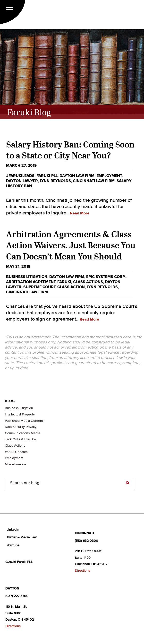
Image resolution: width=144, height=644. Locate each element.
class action (71, 287)
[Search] (70, 483)
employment (109, 176)
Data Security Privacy (21, 427)
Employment (14, 458)
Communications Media (22, 433)
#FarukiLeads (20, 176)
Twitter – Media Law (21, 537)
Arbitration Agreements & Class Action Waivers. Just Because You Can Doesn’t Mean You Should (71, 245)
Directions (82, 571)
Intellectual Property (20, 414)
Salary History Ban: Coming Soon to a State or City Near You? (70, 150)
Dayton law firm (77, 176)
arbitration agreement (31, 282)
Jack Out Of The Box (21, 439)
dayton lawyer (22, 181)
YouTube (13, 545)
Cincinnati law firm (94, 181)
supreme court (39, 287)
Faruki (64, 282)
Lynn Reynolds (55, 181)
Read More (80, 213)
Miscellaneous (16, 464)
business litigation (27, 277)
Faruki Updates (16, 452)
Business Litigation (19, 408)
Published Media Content (24, 421)
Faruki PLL (47, 176)
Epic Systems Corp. (106, 277)
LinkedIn (13, 530)
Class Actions (88, 282)
